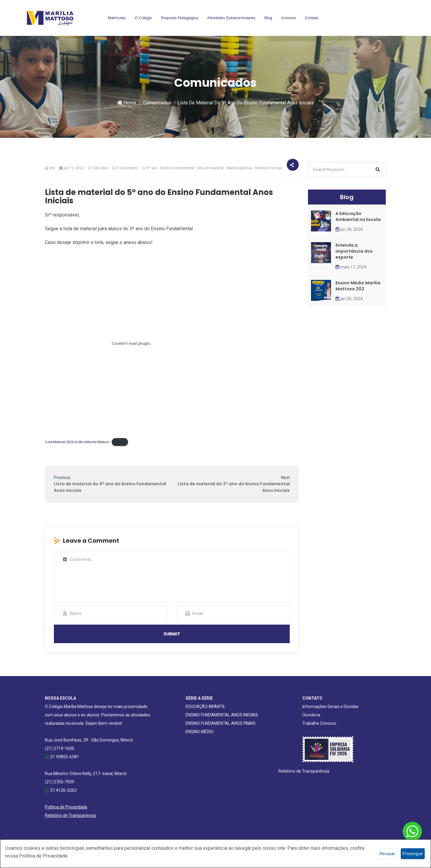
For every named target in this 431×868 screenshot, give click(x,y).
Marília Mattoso (239, 168)
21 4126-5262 (61, 790)
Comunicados (157, 103)
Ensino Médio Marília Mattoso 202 (358, 286)
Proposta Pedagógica (180, 18)
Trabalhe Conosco (319, 723)
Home (127, 103)
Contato (312, 18)
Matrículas (117, 18)
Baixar (120, 442)
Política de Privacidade (66, 807)
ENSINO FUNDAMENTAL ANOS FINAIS (221, 723)
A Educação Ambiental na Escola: (359, 216)
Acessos (288, 18)
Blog (268, 18)
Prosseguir (413, 854)
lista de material (210, 168)
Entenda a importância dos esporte (354, 251)
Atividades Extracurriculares (231, 18)
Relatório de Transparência (70, 815)
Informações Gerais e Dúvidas (330, 707)
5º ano (152, 168)
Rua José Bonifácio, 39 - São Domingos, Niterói (89, 740)
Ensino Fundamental (177, 168)
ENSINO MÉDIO (199, 732)
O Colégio (143, 18)
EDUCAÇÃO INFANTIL (205, 707)
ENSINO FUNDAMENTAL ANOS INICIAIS (222, 715)
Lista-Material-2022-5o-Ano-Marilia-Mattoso (77, 442)
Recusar (387, 854)
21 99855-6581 (62, 757)
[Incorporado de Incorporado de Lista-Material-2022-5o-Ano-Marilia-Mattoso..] (131, 344)
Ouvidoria (311, 715)
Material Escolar (268, 168)
